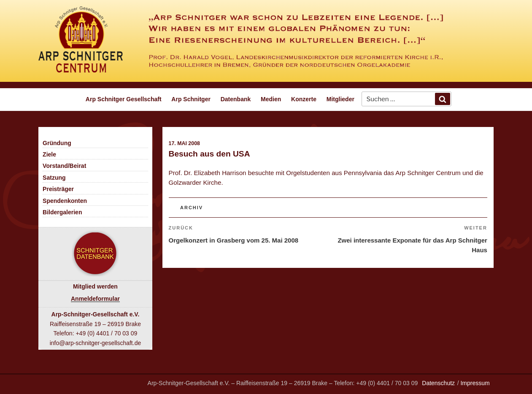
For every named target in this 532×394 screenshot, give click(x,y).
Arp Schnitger (191, 99)
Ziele (49, 154)
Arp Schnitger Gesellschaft (124, 99)
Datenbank (236, 99)
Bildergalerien (62, 212)
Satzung (54, 178)
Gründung (57, 143)
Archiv (192, 208)
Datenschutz (438, 383)
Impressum (475, 383)
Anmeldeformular (95, 299)
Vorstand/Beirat (64, 166)
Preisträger (58, 189)
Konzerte (304, 99)
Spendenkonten (65, 201)
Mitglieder (340, 99)
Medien (271, 99)
